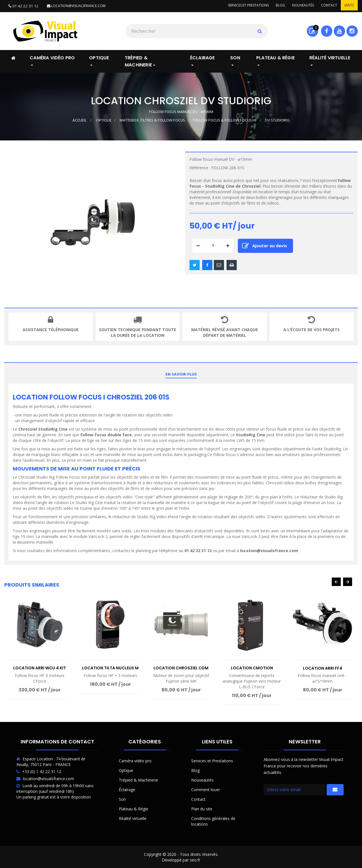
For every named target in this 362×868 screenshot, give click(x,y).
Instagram (352, 31)
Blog (276, 6)
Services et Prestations (212, 760)
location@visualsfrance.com (73, 6)
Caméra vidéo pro (135, 760)
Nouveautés (300, 6)
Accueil (79, 120)
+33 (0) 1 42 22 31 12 (42, 771)
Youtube (339, 31)
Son (122, 799)
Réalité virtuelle (133, 818)
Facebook (327, 31)
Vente (349, 6)
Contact (327, 6)
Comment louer (206, 789)
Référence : (200, 167)
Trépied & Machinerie (138, 779)
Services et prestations (242, 6)
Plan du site (202, 808)
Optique (126, 770)
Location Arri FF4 (323, 668)
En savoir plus (181, 374)
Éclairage (127, 789)
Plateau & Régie (133, 808)
